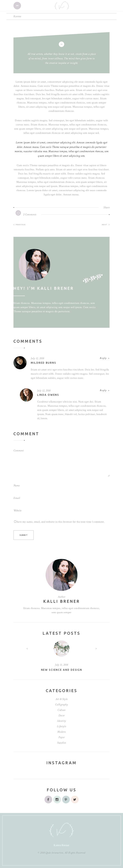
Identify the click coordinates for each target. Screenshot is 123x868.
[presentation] (27, 648)
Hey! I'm (44, 288)
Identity (62, 721)
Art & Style (62, 699)
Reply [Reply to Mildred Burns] (103, 358)
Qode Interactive (54, 853)
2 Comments (30, 214)
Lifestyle (61, 726)
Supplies (62, 743)
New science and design (62, 670)
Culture (61, 710)
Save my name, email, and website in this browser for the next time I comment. (61, 522)
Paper (62, 737)
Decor (62, 715)
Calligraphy (61, 705)
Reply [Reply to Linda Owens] (103, 390)
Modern (61, 732)
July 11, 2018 (61, 665)
